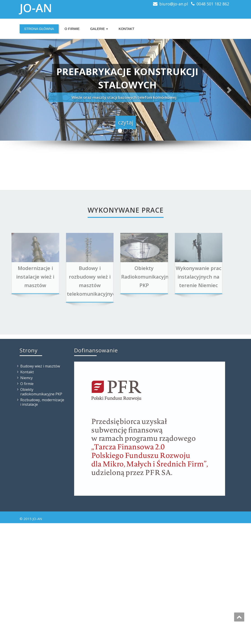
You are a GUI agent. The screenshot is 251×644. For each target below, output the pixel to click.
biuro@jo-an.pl (174, 4)
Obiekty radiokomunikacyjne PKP (41, 392)
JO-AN (36, 8)
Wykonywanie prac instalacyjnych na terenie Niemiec (186, 277)
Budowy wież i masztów (40, 366)
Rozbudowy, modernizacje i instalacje (42, 402)
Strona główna (39, 29)
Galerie (99, 29)
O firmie (72, 29)
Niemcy (26, 378)
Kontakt (126, 29)
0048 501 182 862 (213, 4)
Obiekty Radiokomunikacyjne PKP (133, 277)
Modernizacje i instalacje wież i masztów (22, 277)
